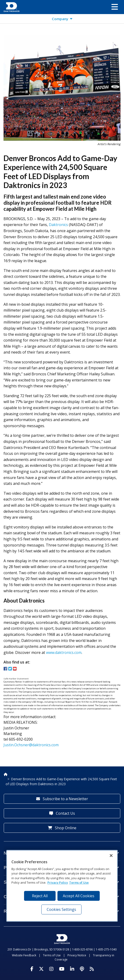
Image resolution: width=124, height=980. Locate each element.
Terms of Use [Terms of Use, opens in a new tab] (79, 883)
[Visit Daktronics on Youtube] (62, 969)
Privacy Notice (77, 955)
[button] (115, 7)
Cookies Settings (61, 909)
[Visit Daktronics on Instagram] (51, 969)
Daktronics (58, 225)
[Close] (111, 856)
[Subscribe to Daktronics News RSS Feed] (92, 969)
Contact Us (62, 813)
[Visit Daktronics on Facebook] (32, 969)
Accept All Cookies (79, 896)
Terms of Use (52, 955)
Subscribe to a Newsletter (62, 799)
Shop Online (62, 828)
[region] (62, 886)
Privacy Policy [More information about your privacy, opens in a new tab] (58, 883)
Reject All (40, 896)
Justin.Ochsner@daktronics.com (31, 745)
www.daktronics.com (64, 652)
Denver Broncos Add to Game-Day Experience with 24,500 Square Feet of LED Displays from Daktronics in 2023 (61, 781)
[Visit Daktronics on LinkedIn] (72, 969)
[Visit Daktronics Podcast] (82, 969)
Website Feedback (24, 955)
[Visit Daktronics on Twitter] (41, 969)
